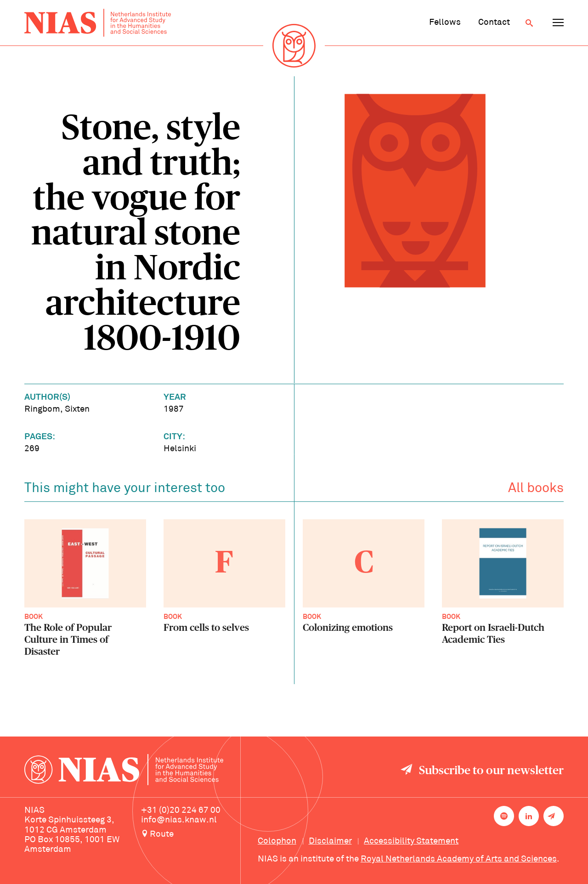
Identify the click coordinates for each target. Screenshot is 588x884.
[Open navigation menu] (558, 23)
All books (536, 490)
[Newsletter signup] (554, 816)
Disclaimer (330, 841)
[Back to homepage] (98, 23)
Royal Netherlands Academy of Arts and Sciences (459, 859)
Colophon (277, 841)
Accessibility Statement (411, 841)
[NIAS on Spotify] (504, 816)
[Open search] (529, 23)
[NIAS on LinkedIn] (529, 816)
